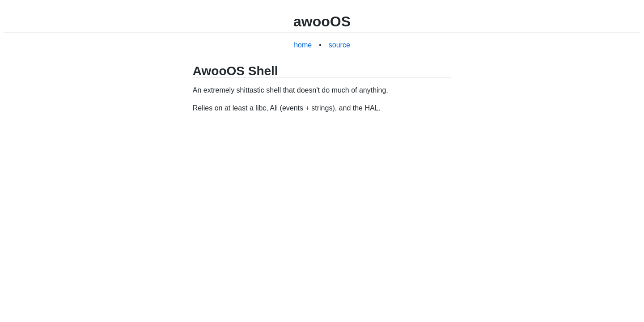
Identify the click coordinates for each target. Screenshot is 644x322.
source (339, 45)
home (303, 45)
